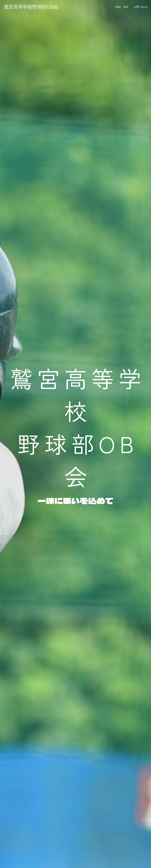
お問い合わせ (141, 7)
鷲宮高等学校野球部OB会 (31, 7)
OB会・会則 (122, 7)
